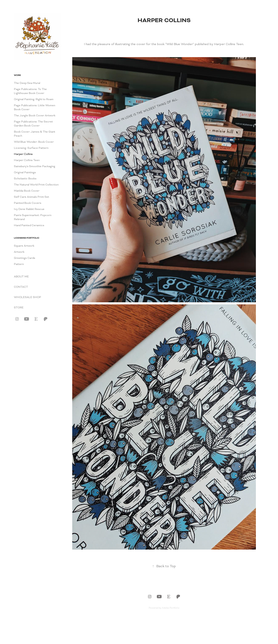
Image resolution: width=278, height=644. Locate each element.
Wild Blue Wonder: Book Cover (34, 142)
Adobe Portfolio (171, 608)
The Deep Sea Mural (27, 83)
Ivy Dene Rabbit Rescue (29, 209)
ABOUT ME (21, 277)
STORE (19, 308)
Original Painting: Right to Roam (34, 99)
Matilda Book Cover (27, 191)
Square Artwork (24, 246)
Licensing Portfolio (27, 238)
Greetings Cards (25, 258)
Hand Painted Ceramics (29, 225)
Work (17, 75)
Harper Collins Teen (27, 160)
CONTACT (21, 287)
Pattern (19, 264)
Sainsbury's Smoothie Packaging (35, 166)
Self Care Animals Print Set (31, 197)
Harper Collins (23, 154)
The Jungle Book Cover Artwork (35, 116)
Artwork (19, 252)
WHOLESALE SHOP (27, 297)
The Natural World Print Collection (36, 185)
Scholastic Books (25, 179)
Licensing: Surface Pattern (31, 148)
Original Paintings (25, 172)
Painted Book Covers (28, 203)
